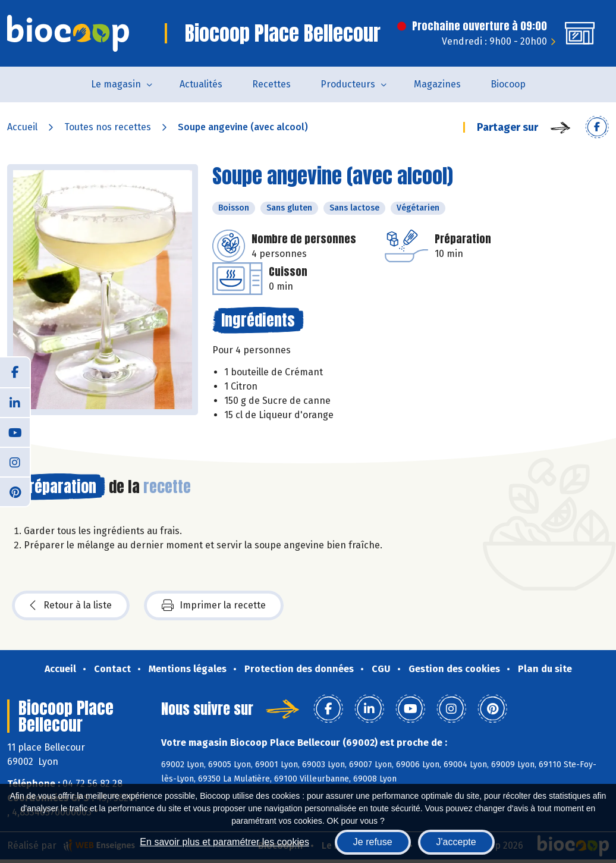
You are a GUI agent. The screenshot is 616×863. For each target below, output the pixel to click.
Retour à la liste (71, 605)
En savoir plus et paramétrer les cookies (224, 842)
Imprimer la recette (214, 605)
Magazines (437, 84)
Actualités (201, 84)
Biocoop (508, 84)
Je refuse (373, 842)
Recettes (271, 84)
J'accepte (456, 842)
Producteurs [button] (348, 84)
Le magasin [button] (116, 84)
